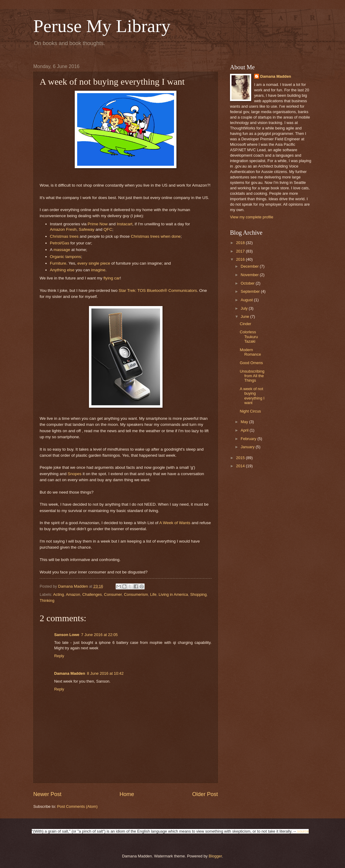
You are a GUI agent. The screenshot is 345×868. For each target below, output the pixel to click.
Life (153, 594)
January (248, 447)
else (71, 270)
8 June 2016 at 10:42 (105, 673)
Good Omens (251, 363)
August (247, 300)
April (245, 430)
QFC (108, 229)
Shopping (198, 594)
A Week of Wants (175, 523)
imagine (98, 270)
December (250, 266)
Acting (58, 594)
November (250, 275)
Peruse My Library (102, 26)
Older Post (205, 794)
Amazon (73, 594)
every (83, 263)
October (248, 283)
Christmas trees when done (156, 236)
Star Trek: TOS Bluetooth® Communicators (158, 290)
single (95, 263)
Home (127, 794)
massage (62, 250)
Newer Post (47, 794)
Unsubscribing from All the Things (252, 376)
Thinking (47, 600)
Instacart (125, 224)
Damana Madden (70, 673)
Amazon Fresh (63, 229)
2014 (241, 466)
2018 (241, 243)
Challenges (92, 594)
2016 (241, 259)
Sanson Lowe (67, 635)
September (251, 291)
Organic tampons (66, 257)
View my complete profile (252, 217)
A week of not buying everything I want (252, 396)
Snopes (75, 474)
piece (105, 263)
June (245, 317)
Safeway (87, 229)
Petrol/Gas (60, 243)
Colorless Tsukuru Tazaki (249, 337)
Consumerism (136, 594)
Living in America (173, 594)
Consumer (113, 594)
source (303, 831)
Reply (59, 656)
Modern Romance (250, 352)
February (249, 439)
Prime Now (98, 224)
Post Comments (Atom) (77, 806)
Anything (58, 270)
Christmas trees (64, 236)
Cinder (245, 324)
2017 (241, 251)
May (245, 422)
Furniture (58, 263)
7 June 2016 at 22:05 (99, 635)
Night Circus (250, 411)
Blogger (215, 856)
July (245, 308)
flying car (112, 278)
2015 (241, 458)
